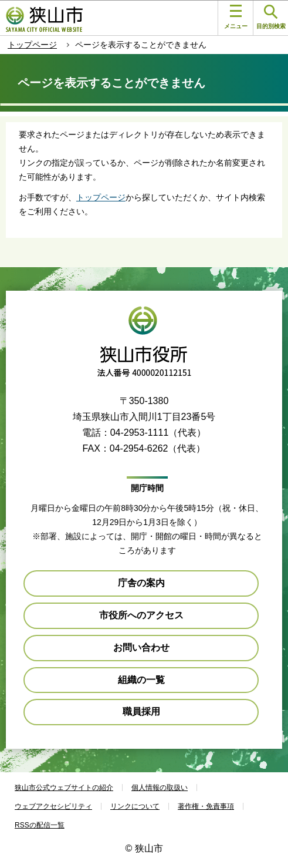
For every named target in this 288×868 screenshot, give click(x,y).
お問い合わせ (141, 647)
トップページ (32, 45)
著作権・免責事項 (206, 806)
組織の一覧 (141, 680)
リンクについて (135, 806)
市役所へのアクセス (141, 615)
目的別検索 (271, 17)
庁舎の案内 (141, 583)
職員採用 (141, 711)
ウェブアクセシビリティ (53, 806)
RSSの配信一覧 (40, 825)
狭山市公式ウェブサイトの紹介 (64, 788)
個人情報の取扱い (160, 788)
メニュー (236, 17)
